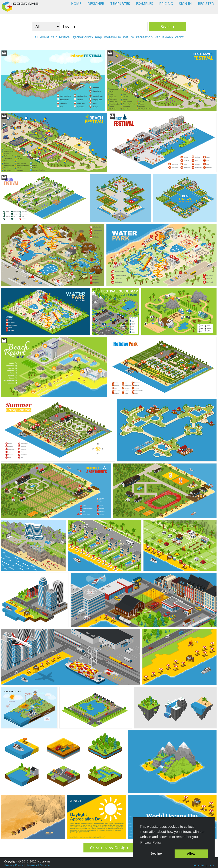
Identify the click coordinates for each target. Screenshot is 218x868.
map (98, 37)
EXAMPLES (145, 4)
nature (128, 37)
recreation (144, 37)
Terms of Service (38, 865)
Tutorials (198, 865)
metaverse (113, 37)
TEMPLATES (120, 4)
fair (54, 37)
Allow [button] (191, 854)
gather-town (83, 37)
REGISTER (206, 4)
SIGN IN (185, 4)
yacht (179, 37)
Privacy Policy (14, 865)
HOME (76, 4)
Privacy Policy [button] (151, 843)
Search (167, 27)
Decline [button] (156, 854)
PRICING (166, 4)
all (36, 37)
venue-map (164, 37)
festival (65, 37)
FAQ (211, 865)
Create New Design (109, 848)
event (45, 37)
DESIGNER (96, 4)
